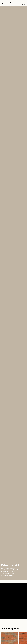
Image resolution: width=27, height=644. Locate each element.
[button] (24, 575)
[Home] (13, 3)
